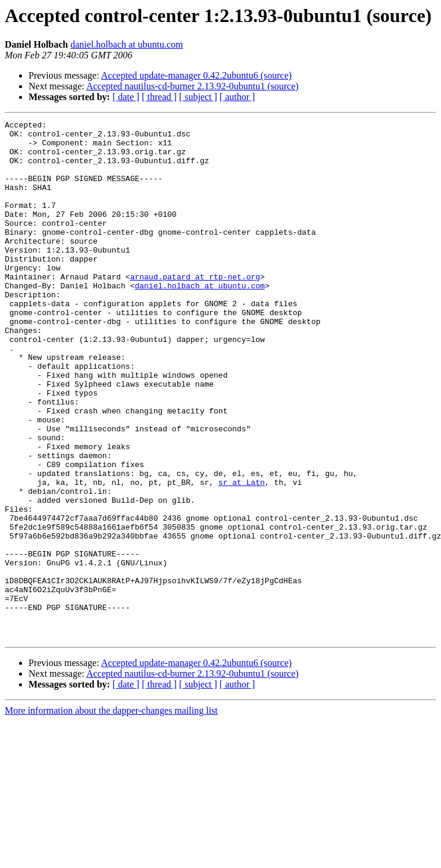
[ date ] (126, 97)
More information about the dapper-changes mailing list (111, 814)
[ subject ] (198, 97)
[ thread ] (159, 97)
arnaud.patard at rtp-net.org (195, 309)
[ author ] (237, 97)
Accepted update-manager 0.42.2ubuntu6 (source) (196, 75)
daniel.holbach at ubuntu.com (126, 44)
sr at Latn (242, 555)
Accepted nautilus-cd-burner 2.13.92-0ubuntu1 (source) (193, 86)
